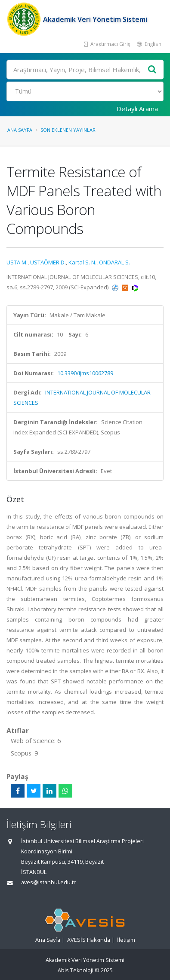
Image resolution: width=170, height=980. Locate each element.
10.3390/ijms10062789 (85, 373)
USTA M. (17, 262)
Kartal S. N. (82, 262)
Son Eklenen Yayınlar (68, 130)
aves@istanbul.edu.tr (48, 882)
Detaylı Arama (137, 109)
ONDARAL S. (114, 262)
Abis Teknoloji (76, 970)
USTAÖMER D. (48, 262)
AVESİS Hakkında (89, 940)
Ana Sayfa (20, 130)
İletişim (126, 940)
